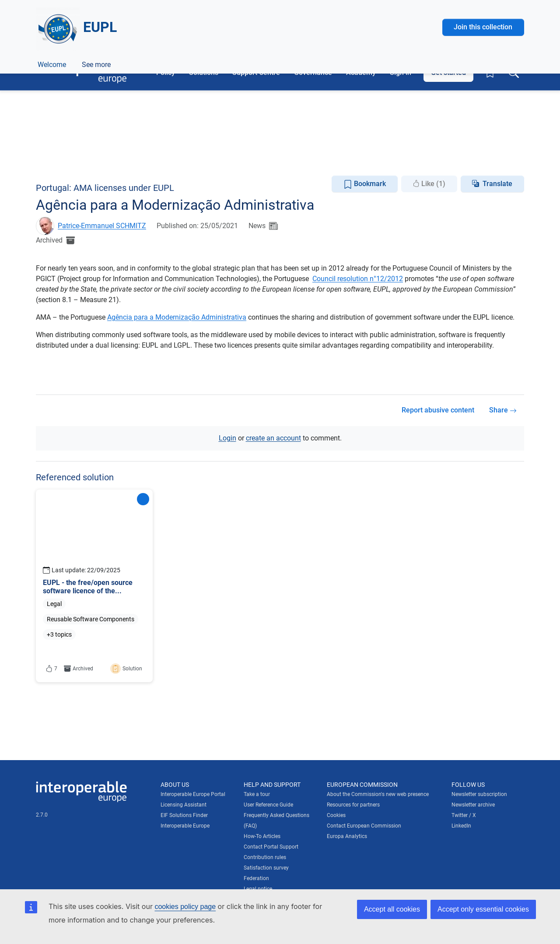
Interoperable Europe (185, 826)
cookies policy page (185, 907)
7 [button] (51, 669)
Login (227, 438)
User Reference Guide (268, 805)
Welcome (52, 159)
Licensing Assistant (206, 159)
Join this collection (483, 106)
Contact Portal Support (271, 847)
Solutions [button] (204, 72)
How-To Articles (262, 836)
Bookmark (365, 184)
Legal (186, 139)
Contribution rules (265, 857)
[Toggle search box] (514, 73)
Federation (256, 878)
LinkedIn (461, 826)
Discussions (359, 159)
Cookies (336, 815)
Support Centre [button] (256, 72)
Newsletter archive (473, 805)
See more (408, 159)
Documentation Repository (121, 159)
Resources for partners (353, 805)
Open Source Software (281, 139)
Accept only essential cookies (483, 909)
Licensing (220, 139)
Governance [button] (313, 72)
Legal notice (258, 889)
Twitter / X (464, 815)
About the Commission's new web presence (378, 794)
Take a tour (257, 794)
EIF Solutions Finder (184, 815)
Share (503, 410)
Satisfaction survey (266, 868)
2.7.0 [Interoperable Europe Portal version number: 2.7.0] (42, 815)
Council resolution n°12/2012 (358, 279)
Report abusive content (438, 410)
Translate (497, 184)
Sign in (401, 72)
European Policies (139, 139)
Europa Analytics (347, 836)
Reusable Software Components (376, 139)
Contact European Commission (364, 826)
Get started (448, 72)
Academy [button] (361, 72)
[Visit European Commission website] (98, 34)
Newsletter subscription (479, 794)
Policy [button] (166, 72)
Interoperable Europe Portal (193, 794)
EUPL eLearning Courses (289, 159)
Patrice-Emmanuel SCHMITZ (102, 226)
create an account (273, 438)
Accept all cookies (392, 909)
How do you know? (181, 6)
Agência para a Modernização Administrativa (177, 317)
